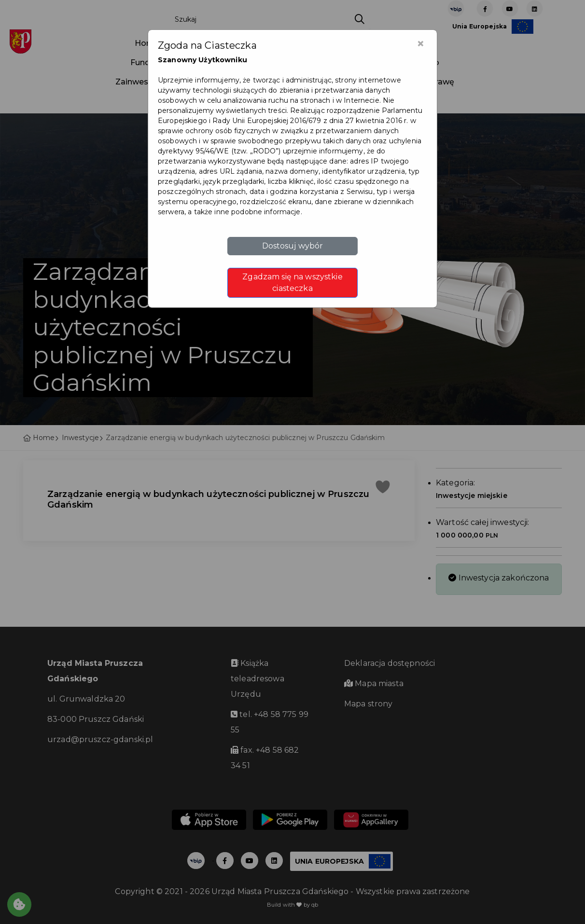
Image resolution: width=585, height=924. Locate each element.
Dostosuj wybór (293, 246)
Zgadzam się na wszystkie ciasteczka (292, 283)
